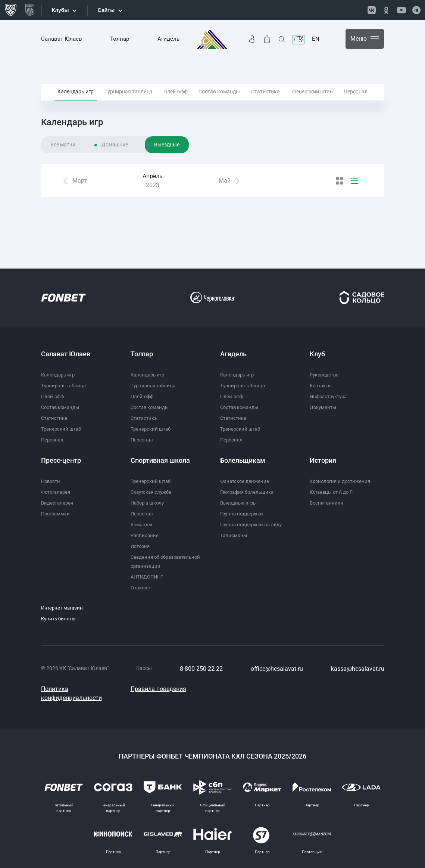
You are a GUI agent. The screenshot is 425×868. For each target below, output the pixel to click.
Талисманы (234, 526)
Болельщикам (243, 451)
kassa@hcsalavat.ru (358, 669)
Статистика (265, 100)
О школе (141, 588)
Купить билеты (60, 619)
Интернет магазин (63, 608)
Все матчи (63, 164)
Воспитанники (327, 494)
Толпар (120, 39)
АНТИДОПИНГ (149, 577)
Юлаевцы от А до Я (333, 483)
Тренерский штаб (312, 100)
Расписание (145, 526)
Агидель (168, 39)
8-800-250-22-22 (201, 669)
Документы (324, 398)
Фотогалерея (57, 483)
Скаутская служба (153, 483)
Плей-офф (176, 100)
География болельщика (249, 483)
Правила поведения (158, 689)
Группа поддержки (243, 505)
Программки (57, 505)
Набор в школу (149, 494)
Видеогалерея (58, 494)
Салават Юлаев (62, 39)
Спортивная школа (160, 451)
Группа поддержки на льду (253, 515)
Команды (142, 515)
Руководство (326, 366)
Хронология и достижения (342, 472)
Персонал (356, 100)
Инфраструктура (330, 387)
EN (316, 39)
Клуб (317, 345)
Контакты (322, 376)
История (141, 537)
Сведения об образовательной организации (152, 557)
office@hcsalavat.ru (277, 669)
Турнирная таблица (129, 100)
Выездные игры (240, 494)
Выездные (167, 164)
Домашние (115, 164)
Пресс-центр (61, 451)
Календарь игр (76, 100)
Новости (51, 472)
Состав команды (219, 100)
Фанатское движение (246, 472)
